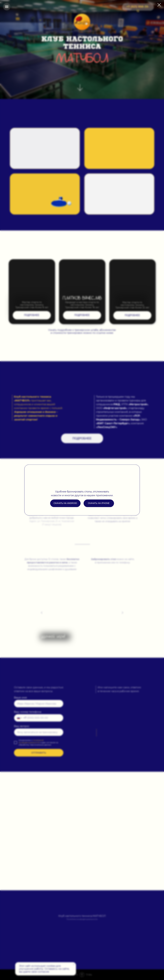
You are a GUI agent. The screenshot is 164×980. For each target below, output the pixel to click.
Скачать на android (65, 503)
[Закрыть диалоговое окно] (159, 5)
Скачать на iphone (99, 503)
